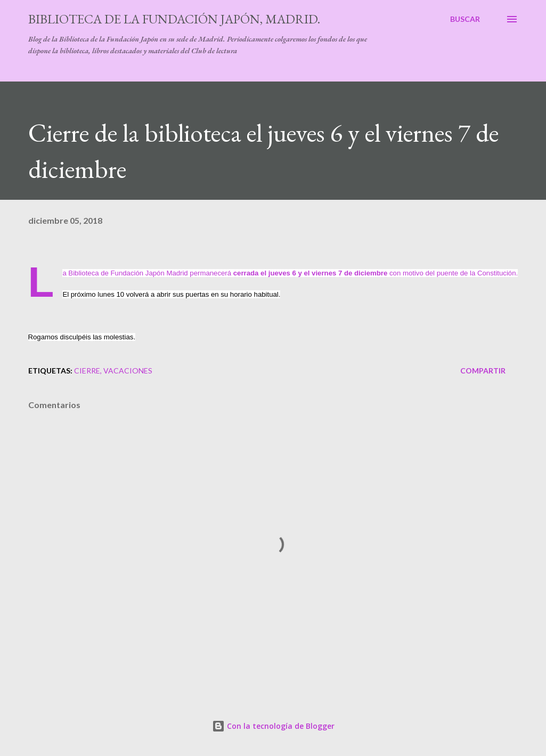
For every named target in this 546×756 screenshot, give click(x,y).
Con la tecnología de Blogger (273, 726)
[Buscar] (465, 19)
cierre (87, 371)
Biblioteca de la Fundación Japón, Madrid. (174, 19)
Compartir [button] (483, 371)
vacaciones (128, 371)
